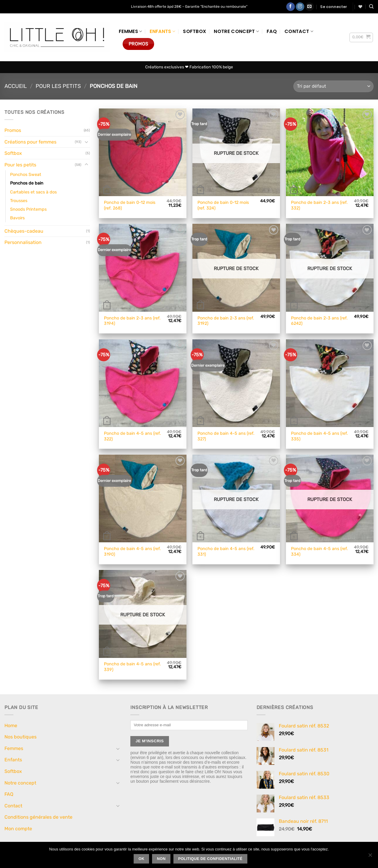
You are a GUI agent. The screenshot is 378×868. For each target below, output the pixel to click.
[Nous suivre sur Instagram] (300, 7)
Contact (299, 31)
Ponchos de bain (27, 183)
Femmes (130, 31)
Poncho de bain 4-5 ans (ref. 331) (226, 552)
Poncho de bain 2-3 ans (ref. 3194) (132, 321)
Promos (13, 130)
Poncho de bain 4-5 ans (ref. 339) (132, 667)
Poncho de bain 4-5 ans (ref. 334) (320, 552)
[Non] (370, 857)
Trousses (19, 201)
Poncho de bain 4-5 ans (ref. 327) (226, 436)
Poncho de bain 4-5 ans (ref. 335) (320, 436)
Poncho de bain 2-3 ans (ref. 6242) (319, 321)
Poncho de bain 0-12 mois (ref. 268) (130, 205)
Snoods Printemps (28, 209)
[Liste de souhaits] (360, 7)
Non (161, 859)
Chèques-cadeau (24, 231)
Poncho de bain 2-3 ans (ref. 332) (319, 205)
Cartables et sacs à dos (33, 192)
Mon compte (18, 829)
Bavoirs (17, 218)
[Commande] (333, 86)
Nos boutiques (20, 737)
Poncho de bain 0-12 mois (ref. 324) (223, 205)
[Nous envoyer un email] (310, 7)
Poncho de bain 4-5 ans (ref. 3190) (132, 552)
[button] (334, 7)
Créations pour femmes (30, 142)
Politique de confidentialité (210, 859)
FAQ (272, 31)
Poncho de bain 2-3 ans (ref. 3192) (226, 321)
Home (11, 726)
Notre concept (236, 31)
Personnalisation (23, 242)
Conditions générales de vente (38, 817)
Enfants (162, 31)
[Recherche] (371, 7)
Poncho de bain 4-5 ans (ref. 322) (132, 436)
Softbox (194, 31)
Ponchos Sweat (26, 175)
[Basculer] (86, 142)
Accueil (16, 86)
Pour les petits (58, 86)
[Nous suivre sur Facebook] (291, 7)
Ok (142, 859)
